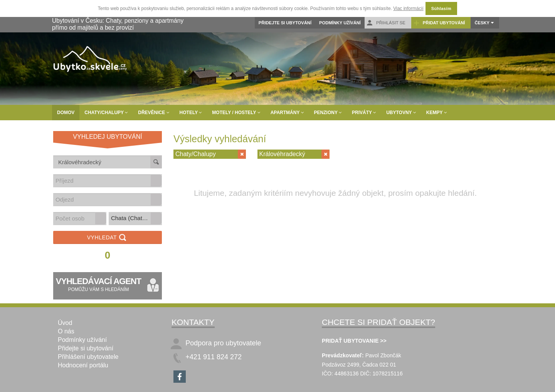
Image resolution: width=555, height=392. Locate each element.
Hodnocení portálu (83, 365)
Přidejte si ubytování (285, 23)
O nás (66, 331)
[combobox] (102, 181)
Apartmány (287, 113)
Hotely (191, 113)
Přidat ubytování (439, 23)
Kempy (437, 113)
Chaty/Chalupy (106, 113)
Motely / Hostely (236, 113)
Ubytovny (401, 113)
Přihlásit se (386, 23)
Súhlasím (441, 8)
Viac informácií (408, 8)
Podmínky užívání (340, 23)
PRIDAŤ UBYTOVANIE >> (354, 341)
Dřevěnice (154, 113)
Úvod (65, 323)
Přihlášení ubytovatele (88, 357)
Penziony (328, 113)
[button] (156, 181)
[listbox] (135, 219)
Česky (482, 23)
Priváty (364, 113)
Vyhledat (108, 238)
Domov (66, 113)
